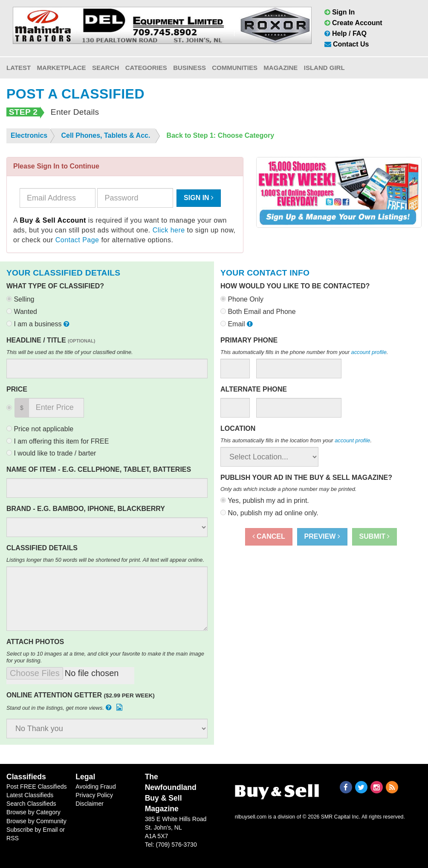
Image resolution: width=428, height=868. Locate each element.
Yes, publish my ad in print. (265, 501)
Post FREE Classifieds (37, 787)
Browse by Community (36, 821)
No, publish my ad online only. (269, 513)
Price (17, 389)
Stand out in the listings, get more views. (65, 707)
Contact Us (347, 44)
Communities (235, 68)
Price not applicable (40, 429)
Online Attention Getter (81, 695)
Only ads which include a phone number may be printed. (288, 489)
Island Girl (324, 68)
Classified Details (42, 548)
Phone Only (242, 299)
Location (238, 428)
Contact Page (77, 240)
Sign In (340, 12)
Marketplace (62, 68)
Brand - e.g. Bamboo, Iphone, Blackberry (86, 509)
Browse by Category (33, 812)
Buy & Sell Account (53, 220)
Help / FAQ (346, 33)
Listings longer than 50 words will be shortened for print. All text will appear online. (105, 560)
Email (237, 324)
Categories (146, 68)
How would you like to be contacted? (295, 286)
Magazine (281, 68)
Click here (169, 230)
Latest (19, 68)
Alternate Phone (254, 389)
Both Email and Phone (258, 312)
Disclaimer (90, 804)
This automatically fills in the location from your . (296, 440)
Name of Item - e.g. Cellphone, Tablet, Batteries (99, 469)
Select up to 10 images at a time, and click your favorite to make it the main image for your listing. (105, 657)
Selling (20, 299)
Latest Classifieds (30, 795)
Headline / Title (51, 340)
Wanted (22, 312)
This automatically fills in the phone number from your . (304, 352)
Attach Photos (35, 642)
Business (189, 68)
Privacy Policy (94, 795)
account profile (369, 352)
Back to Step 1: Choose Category (221, 135)
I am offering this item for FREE (58, 441)
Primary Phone (249, 340)
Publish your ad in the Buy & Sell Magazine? (306, 478)
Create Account (353, 23)
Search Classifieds (31, 804)
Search (106, 68)
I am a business (39, 324)
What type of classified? (55, 286)
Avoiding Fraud (95, 787)
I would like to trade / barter (51, 453)
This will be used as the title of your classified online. (70, 352)
